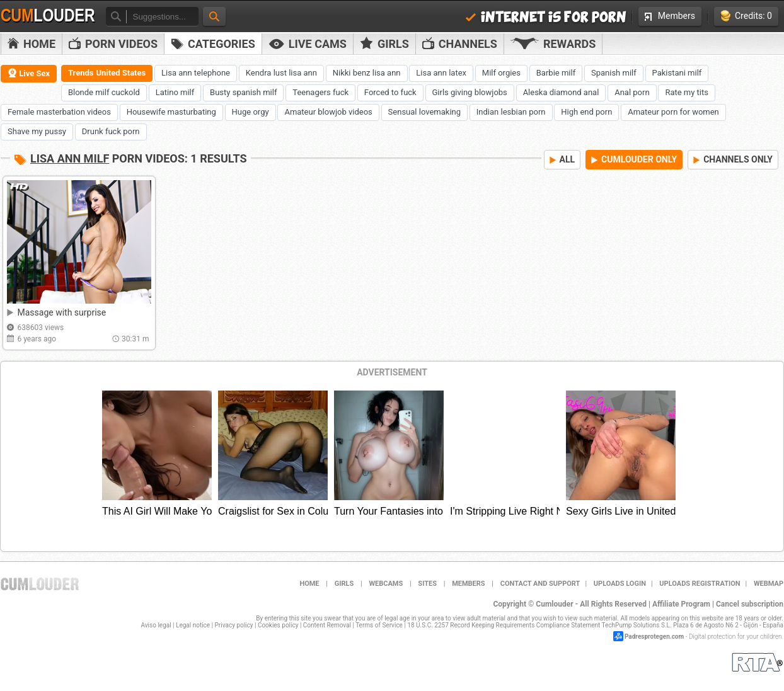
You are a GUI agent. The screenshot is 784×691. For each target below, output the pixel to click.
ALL (562, 159)
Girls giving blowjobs (470, 92)
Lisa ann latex (441, 73)
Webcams (386, 584)
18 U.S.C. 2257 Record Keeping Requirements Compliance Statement (504, 625)
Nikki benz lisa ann (367, 73)
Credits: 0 (746, 16)
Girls (384, 43)
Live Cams (308, 44)
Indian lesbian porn (511, 112)
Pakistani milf (677, 73)
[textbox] (162, 17)
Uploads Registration (700, 584)
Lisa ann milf (70, 158)
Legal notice (193, 625)
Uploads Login (620, 584)
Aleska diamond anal (561, 92)
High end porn (586, 112)
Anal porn (632, 92)
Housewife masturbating (171, 112)
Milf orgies (501, 73)
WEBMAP (769, 584)
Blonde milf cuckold (104, 92)
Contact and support (540, 584)
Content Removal (327, 625)
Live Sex (29, 73)
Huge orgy (251, 112)
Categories (213, 44)
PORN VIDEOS (113, 44)
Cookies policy (278, 625)
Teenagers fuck (320, 92)
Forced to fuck (390, 92)
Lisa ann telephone (196, 73)
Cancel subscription (750, 604)
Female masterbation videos (59, 112)
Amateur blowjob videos (328, 112)
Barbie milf (556, 73)
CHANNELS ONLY (733, 159)
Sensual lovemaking (424, 112)
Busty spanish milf (243, 92)
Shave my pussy (37, 131)
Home (32, 44)
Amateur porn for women (673, 112)
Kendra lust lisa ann (281, 73)
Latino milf (175, 92)
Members (670, 16)
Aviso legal (156, 625)
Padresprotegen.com (654, 637)
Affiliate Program (681, 604)
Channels (460, 44)
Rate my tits (687, 92)
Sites (427, 584)
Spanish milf (614, 73)
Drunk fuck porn (111, 131)
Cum (48, 16)
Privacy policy (234, 625)
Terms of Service (379, 625)
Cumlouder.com (40, 584)
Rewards (553, 44)
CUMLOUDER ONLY (634, 159)
